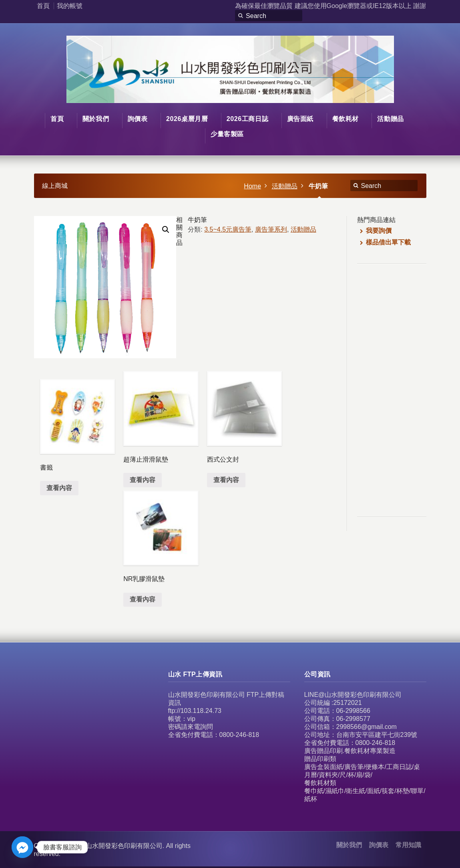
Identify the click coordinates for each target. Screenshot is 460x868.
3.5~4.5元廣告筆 (228, 229)
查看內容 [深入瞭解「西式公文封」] (226, 480)
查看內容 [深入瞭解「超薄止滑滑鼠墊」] (143, 480)
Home (252, 186)
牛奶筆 (318, 186)
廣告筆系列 (271, 229)
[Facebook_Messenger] (22, 847)
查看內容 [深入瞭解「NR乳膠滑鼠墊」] (143, 599)
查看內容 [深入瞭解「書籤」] (59, 488)
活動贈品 (285, 186)
